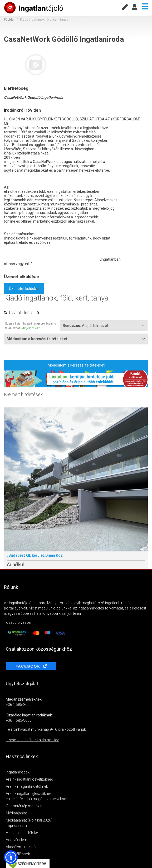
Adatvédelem (16, 840)
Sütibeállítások (18, 854)
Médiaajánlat (16, 813)
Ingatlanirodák (18, 772)
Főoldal (9, 20)
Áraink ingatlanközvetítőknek (29, 779)
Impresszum (16, 825)
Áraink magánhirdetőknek (27, 786)
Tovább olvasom (18, 622)
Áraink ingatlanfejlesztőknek (29, 794)
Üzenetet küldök (24, 289)
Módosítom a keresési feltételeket (76, 365)
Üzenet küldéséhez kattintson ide (32, 740)
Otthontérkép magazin (24, 806)
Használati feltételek (22, 833)
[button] (11, 857)
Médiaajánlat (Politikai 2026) (29, 820)
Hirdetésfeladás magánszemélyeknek (37, 799)
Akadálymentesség (22, 847)
